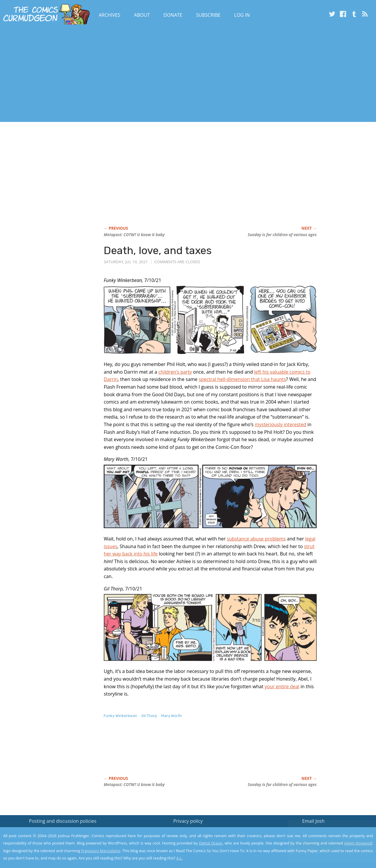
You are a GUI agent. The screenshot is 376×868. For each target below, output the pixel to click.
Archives (110, 15)
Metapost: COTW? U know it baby (134, 235)
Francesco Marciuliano (101, 851)
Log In (242, 15)
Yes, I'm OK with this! (326, 846)
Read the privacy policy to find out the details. (324, 831)
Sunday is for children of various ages (282, 235)
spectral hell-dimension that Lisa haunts (242, 379)
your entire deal (282, 686)
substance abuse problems (256, 539)
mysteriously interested (280, 424)
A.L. (179, 858)
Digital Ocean (211, 843)
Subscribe (208, 15)
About (142, 15)
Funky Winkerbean (120, 716)
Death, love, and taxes (158, 250)
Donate (173, 15)
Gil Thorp (149, 716)
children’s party (175, 372)
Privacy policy (188, 821)
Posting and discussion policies (63, 821)
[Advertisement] (107, 74)
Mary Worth (172, 716)
